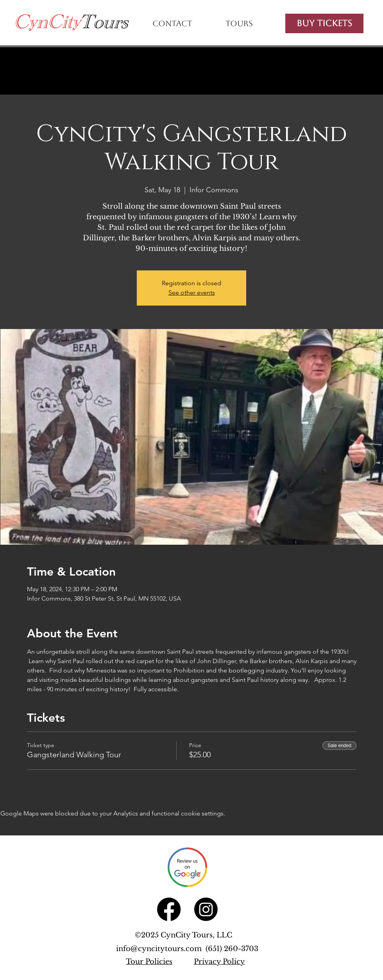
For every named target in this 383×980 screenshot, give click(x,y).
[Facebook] (169, 909)
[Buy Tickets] (324, 23)
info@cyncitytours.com (161, 949)
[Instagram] (206, 909)
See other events (192, 292)
